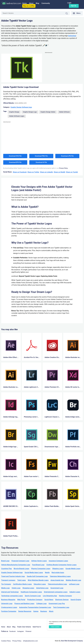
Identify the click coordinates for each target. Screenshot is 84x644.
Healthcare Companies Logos (31, 592)
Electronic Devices (62, 600)
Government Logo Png (57, 604)
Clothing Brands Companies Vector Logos (61, 565)
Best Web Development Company (72, 641)
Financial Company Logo (20, 561)
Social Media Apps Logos (34, 573)
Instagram (21, 631)
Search (68, 13)
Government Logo (57, 588)
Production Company (35, 600)
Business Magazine (8, 600)
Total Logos (22, 580)
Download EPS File (15, 162)
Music (51, 611)
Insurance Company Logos (58, 561)
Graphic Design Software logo (21, 107)
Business (44, 611)
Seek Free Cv (37, 627)
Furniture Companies (9, 611)
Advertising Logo (42, 588)
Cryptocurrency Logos (9, 607)
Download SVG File (15, 156)
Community (46, 3)
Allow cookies (55, 627)
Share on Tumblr (72, 172)
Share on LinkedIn (47, 172)
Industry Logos (75, 592)
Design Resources (25, 611)
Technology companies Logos (12, 596)
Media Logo (5, 588)
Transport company (8, 580)
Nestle (47, 573)
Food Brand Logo (38, 565)
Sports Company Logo (33, 596)
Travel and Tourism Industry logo (13, 576)
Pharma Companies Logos (41, 569)
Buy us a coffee (29, 6)
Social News (49, 600)
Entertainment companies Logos (56, 592)
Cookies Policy (6, 641)
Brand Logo (5, 561)
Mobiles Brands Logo (73, 580)
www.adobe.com (21, 103)
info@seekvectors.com (30, 641)
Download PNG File (41, 156)
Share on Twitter (33, 172)
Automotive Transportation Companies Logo (35, 607)
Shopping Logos (28, 588)
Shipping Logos (58, 569)
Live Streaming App (50, 596)
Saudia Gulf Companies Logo (37, 576)
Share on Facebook (20, 172)
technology (72, 36)
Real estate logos (58, 573)
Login (69, 3)
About (31, 3)
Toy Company (6, 584)
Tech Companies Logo (61, 607)
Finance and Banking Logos (24, 604)
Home (24, 3)
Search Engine (76, 600)
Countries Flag (6, 569)
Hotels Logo (16, 588)
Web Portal (21, 600)
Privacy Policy (17, 641)
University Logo (7, 604)
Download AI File (41, 162)
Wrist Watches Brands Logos (38, 580)
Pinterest (28, 631)
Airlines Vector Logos (39, 561)
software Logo (74, 584)
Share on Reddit (60, 172)
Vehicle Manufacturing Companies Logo (16, 565)
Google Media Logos (73, 569)
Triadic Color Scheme (24, 627)
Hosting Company (65, 596)
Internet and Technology (10, 592)
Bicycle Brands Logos (22, 569)
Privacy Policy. (64, 168)
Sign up (74, 6)
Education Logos (40, 584)
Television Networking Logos (60, 576)
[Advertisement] (64, 68)
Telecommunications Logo (57, 584)
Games (36, 611)
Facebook (12, 631)
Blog (37, 3)
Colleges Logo (41, 604)
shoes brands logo (57, 580)
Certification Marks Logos (22, 584)
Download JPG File (67, 156)
